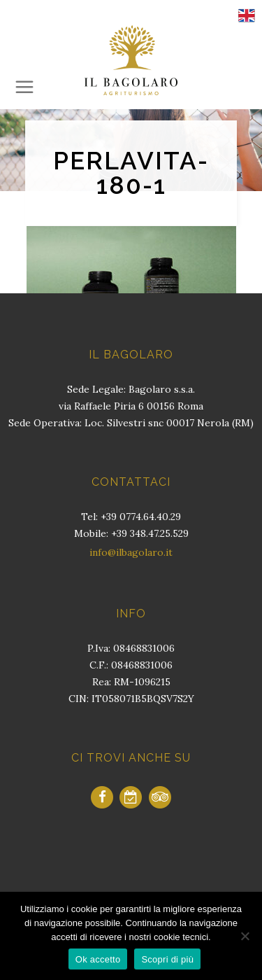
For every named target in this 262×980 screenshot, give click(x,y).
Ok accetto (98, 959)
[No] (245, 936)
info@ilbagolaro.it (131, 552)
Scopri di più (167, 959)
